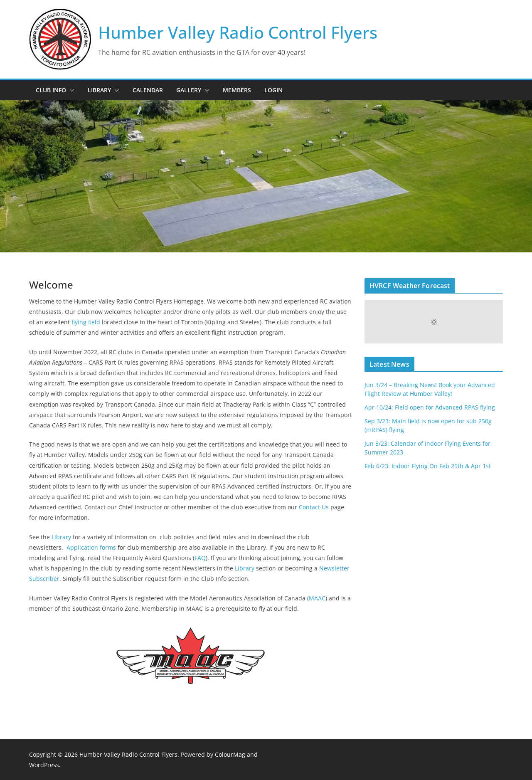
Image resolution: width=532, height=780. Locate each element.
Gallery (189, 90)
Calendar (148, 90)
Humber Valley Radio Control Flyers (238, 32)
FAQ (200, 558)
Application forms (91, 547)
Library (99, 90)
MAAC (317, 598)
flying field (86, 322)
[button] (70, 90)
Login (273, 90)
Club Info (51, 90)
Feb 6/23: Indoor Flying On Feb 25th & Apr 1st (428, 466)
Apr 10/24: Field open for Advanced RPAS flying (430, 407)
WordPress (44, 765)
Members (237, 90)
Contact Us (313, 507)
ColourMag (230, 754)
